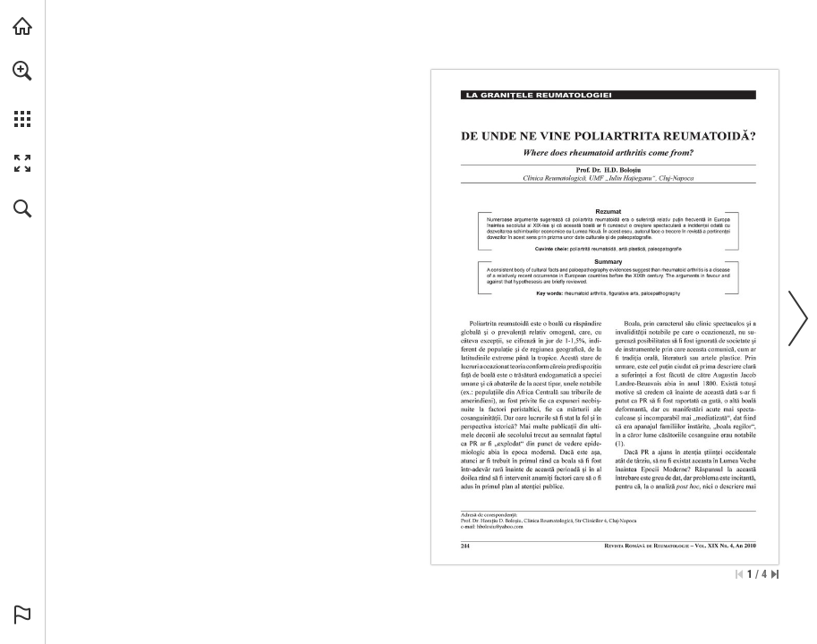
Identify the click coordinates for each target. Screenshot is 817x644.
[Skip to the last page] (775, 574)
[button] (22, 71)
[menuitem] (22, 94)
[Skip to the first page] (739, 574)
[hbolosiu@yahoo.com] (500, 526)
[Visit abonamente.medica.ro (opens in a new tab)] (22, 26)
